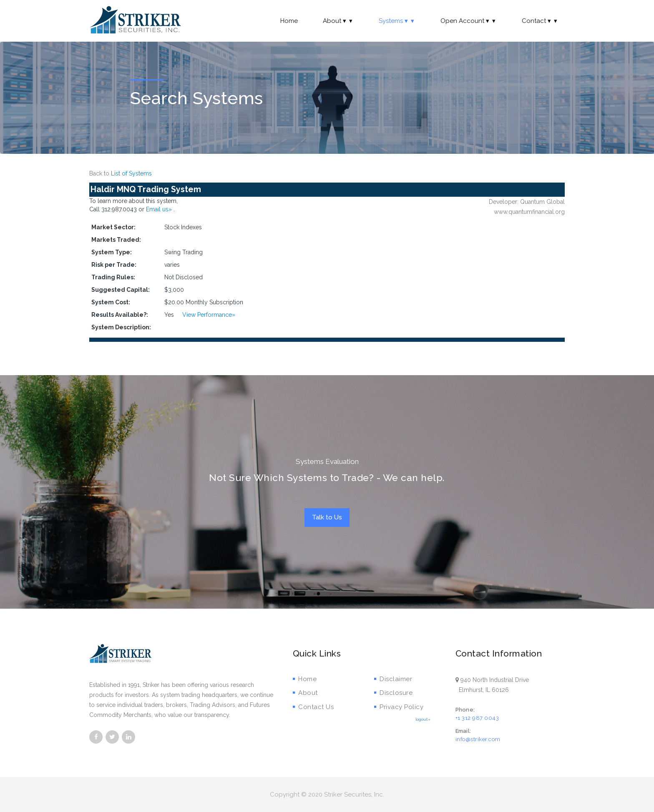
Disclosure (394, 693)
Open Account (469, 21)
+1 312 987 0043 (477, 718)
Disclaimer (393, 679)
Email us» (160, 209)
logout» (423, 719)
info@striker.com (478, 739)
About (338, 21)
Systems (397, 21)
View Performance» (209, 315)
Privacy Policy (399, 707)
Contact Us (313, 707)
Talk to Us (327, 517)
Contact (540, 21)
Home (289, 21)
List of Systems (131, 173)
